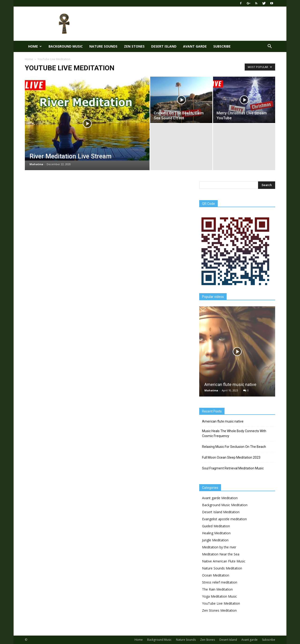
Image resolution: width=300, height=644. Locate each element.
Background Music (66, 46)
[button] (270, 46)
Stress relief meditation (220, 582)
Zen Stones (134, 46)
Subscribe (222, 46)
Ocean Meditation (216, 575)
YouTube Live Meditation (221, 603)
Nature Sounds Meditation (222, 568)
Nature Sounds (103, 46)
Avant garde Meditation (220, 498)
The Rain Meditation (217, 589)
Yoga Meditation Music (219, 596)
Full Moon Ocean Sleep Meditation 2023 (231, 457)
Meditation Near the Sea (221, 554)
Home (35, 46)
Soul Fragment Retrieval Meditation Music (233, 468)
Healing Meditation (216, 533)
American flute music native (230, 384)
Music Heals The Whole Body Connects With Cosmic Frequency (234, 433)
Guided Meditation (216, 526)
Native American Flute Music (224, 561)
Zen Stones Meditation (219, 610)
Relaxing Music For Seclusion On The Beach (234, 447)
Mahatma (36, 164)
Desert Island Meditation (221, 512)
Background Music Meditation (225, 505)
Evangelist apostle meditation (224, 519)
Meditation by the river (219, 547)
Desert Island (164, 46)
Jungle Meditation (215, 540)
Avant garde (195, 46)
